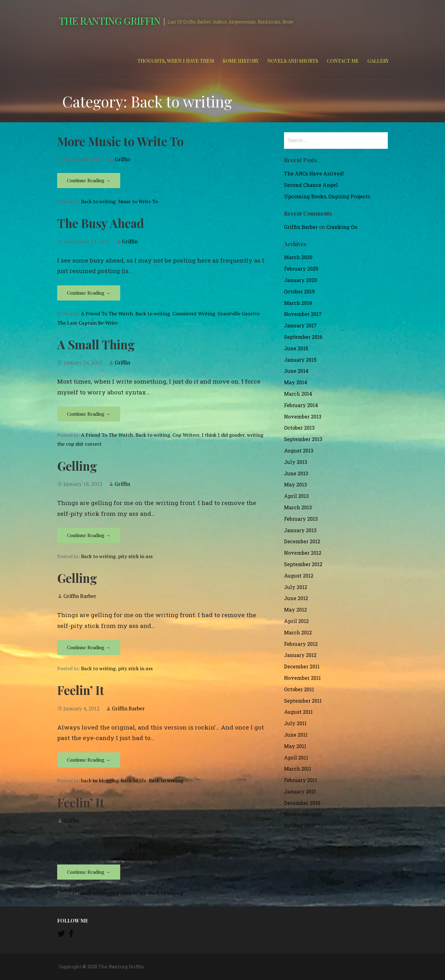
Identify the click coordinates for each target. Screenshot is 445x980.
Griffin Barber (80, 596)
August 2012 (299, 576)
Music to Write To (138, 201)
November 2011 (302, 678)
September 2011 (303, 701)
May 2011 (295, 746)
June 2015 (296, 348)
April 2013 (296, 496)
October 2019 (299, 291)
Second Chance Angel (311, 185)
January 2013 (300, 530)
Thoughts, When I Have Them (176, 61)
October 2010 (299, 825)
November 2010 (303, 814)
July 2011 (295, 723)
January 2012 (300, 655)
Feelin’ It (81, 690)
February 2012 (301, 644)
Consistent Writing (194, 313)
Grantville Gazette (239, 313)
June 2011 (296, 735)
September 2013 (303, 439)
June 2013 (296, 473)
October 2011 (299, 689)
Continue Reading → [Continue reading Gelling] (89, 535)
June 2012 (296, 598)
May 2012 (295, 610)
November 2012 (303, 553)
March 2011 (298, 769)
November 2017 (303, 314)
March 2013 (298, 507)
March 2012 (298, 632)
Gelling (77, 466)
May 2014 (296, 382)
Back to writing (98, 201)
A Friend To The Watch (107, 313)
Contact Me (343, 61)
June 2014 (296, 371)
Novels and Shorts (293, 61)
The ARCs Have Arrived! (314, 173)
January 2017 (300, 325)
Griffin (122, 159)
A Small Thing (96, 344)
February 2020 (301, 269)
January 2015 (300, 360)
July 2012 (296, 587)
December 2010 (302, 803)
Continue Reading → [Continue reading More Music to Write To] (89, 180)
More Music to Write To (120, 141)
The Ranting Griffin (110, 21)
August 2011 (298, 712)
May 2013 (295, 484)
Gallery (378, 61)
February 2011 (301, 780)
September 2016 (303, 337)
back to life (134, 780)
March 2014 (298, 394)
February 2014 (301, 405)
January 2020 (301, 280)
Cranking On (342, 227)
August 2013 (299, 450)
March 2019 (298, 303)
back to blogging (100, 780)
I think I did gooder (223, 435)
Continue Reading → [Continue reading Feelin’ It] (89, 760)
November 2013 (303, 416)
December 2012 (302, 541)
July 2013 (296, 462)
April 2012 (296, 621)
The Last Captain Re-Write (87, 323)
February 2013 (301, 519)
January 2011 (300, 791)
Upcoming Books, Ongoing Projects (327, 196)
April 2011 (296, 757)
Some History (241, 61)
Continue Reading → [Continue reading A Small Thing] (89, 414)
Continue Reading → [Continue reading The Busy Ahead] (89, 293)
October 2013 (299, 428)
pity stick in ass (135, 556)
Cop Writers (186, 435)
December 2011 (302, 666)
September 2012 (303, 564)
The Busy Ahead (101, 223)
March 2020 (298, 257)
